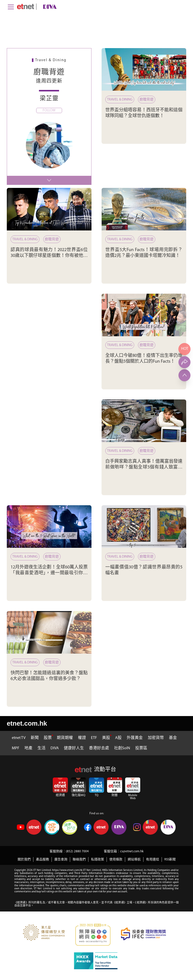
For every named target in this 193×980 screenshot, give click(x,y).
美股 (106, 738)
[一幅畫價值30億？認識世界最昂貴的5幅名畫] (144, 527)
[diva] (49, 7)
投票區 (141, 748)
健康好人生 (74, 748)
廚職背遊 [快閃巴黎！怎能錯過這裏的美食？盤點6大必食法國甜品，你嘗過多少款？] (52, 663)
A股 (118, 738)
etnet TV (19, 738)
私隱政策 (98, 859)
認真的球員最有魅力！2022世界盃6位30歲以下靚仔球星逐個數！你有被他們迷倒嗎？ (49, 256)
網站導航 (134, 859)
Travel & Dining (120, 100)
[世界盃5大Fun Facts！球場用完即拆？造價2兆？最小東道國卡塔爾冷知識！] (144, 209)
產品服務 (42, 859)
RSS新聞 (170, 859)
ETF (94, 738)
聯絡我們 (79, 859)
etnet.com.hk (27, 723)
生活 (41, 748)
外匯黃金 (135, 738)
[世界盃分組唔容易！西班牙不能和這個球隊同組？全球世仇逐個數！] (144, 69)
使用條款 (116, 859)
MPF (16, 748)
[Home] (26, 7)
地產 (28, 748)
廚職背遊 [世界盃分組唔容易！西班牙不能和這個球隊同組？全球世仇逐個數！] (147, 100)
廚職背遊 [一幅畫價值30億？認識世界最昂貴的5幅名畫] (147, 557)
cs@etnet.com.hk (132, 851)
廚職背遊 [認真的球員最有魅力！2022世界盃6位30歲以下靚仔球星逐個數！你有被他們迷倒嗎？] (52, 239)
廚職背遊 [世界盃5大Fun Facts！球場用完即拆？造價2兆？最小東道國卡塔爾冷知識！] (147, 239)
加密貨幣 (156, 738)
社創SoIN (122, 748)
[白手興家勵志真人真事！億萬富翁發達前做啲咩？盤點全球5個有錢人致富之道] (144, 421)
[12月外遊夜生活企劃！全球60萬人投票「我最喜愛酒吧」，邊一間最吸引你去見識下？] (49, 527)
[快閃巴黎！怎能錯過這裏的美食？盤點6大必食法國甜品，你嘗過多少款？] (49, 632)
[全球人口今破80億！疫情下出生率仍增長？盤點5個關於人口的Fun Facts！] (144, 315)
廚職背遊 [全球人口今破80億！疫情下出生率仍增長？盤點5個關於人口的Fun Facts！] (147, 345)
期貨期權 (65, 738)
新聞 (35, 738)
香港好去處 (99, 748)
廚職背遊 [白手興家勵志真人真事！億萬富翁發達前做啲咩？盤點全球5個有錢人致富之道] (147, 451)
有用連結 (153, 859)
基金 (173, 738)
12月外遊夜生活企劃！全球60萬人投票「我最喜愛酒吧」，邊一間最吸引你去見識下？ (49, 573)
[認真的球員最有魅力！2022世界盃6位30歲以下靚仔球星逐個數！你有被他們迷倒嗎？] (49, 209)
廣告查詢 (61, 859)
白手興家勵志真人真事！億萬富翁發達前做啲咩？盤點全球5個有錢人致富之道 (144, 467)
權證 (82, 738)
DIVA (55, 748)
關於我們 (24, 859)
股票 (48, 738)
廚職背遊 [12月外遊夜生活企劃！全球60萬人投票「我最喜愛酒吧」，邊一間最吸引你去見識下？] (52, 557)
